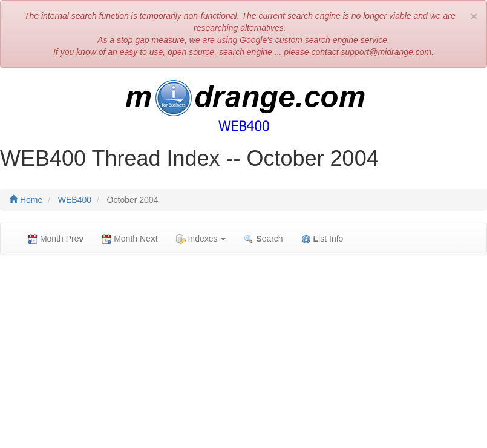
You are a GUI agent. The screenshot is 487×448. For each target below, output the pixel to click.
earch (263, 239)
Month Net (129, 239)
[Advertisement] (243, 351)
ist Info (322, 239)
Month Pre (56, 239)
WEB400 (75, 200)
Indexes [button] (201, 239)
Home (26, 200)
